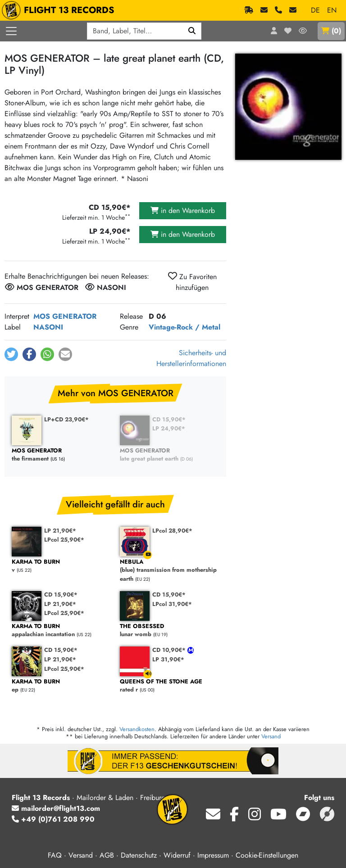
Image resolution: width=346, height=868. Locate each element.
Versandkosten (137, 729)
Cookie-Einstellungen (267, 855)
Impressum (213, 855)
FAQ (55, 855)
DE (315, 10)
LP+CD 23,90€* (66, 419)
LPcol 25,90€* (64, 540)
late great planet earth (169, 455)
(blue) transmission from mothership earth (169, 570)
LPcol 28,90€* (172, 531)
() (331, 31)
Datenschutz (139, 855)
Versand (271, 736)
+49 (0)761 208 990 (53, 819)
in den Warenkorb (183, 210)
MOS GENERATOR (65, 316)
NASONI (48, 327)
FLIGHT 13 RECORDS (60, 10)
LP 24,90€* (169, 428)
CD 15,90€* (169, 419)
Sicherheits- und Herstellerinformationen (191, 358)
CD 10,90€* (170, 650)
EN (332, 10)
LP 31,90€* (168, 659)
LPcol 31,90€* (172, 604)
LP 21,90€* (60, 531)
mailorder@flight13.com (56, 808)
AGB (107, 855)
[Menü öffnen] (11, 31)
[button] (11, 354)
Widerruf (177, 855)
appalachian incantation (61, 631)
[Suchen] (192, 31)
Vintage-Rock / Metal (184, 327)
